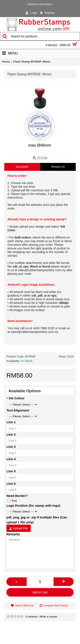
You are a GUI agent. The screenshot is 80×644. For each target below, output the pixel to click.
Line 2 (11, 434)
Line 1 (11, 422)
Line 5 (11, 471)
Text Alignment (18, 410)
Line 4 (11, 459)
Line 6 (11, 484)
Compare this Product (56, 606)
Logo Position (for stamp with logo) (33, 506)
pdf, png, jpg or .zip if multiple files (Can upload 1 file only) (37, 520)
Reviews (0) (58, 167)
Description (22, 167)
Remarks (13, 534)
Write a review (48, 617)
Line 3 (11, 447)
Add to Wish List (24, 606)
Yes (12, 501)
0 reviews (31, 617)
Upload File (19, 528)
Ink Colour (17, 398)
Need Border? (17, 496)
